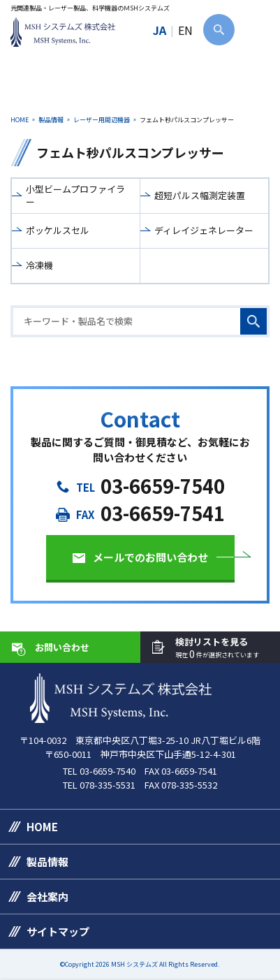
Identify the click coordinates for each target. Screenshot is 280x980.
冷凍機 (39, 265)
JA (160, 30)
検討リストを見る (217, 648)
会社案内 (47, 897)
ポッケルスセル (58, 230)
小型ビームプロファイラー (75, 195)
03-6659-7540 (163, 486)
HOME (20, 120)
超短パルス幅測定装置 (200, 195)
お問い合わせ (62, 647)
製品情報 (51, 120)
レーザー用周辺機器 (102, 120)
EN (185, 30)
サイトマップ (58, 931)
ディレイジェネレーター (204, 230)
